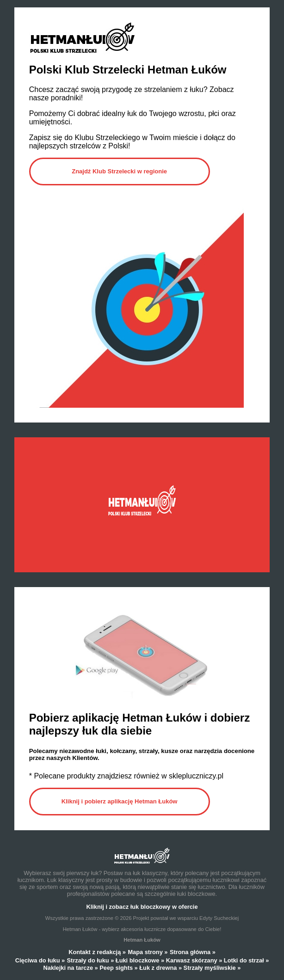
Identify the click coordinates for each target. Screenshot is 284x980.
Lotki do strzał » (246, 960)
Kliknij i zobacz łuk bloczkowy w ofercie (142, 907)
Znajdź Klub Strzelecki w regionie (119, 171)
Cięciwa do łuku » (40, 960)
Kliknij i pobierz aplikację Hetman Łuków (120, 801)
